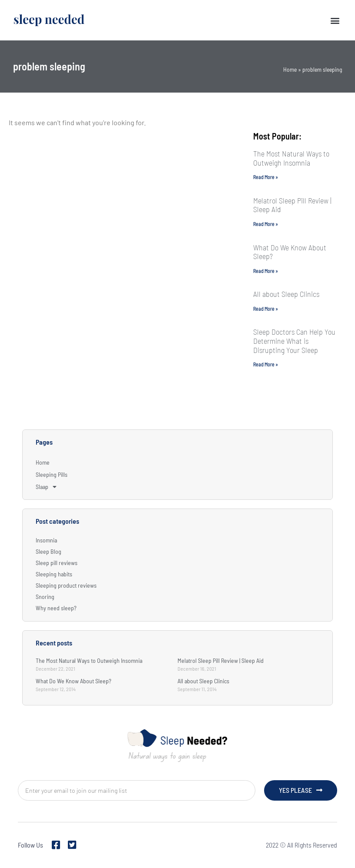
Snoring (45, 597)
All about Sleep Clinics (286, 294)
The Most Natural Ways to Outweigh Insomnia (291, 158)
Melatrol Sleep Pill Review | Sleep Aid (292, 205)
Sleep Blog (49, 551)
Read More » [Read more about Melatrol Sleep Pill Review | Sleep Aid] (266, 224)
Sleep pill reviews (57, 563)
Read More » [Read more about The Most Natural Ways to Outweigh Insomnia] (266, 177)
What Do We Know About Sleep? (290, 252)
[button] (335, 20)
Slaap (46, 487)
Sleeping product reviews (66, 585)
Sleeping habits (54, 574)
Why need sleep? (56, 608)
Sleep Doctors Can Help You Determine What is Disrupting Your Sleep (294, 341)
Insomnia (46, 540)
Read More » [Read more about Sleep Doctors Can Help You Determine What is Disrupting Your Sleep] (266, 364)
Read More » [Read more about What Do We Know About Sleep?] (266, 271)
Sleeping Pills (52, 474)
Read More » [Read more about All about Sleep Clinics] (266, 309)
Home (290, 69)
